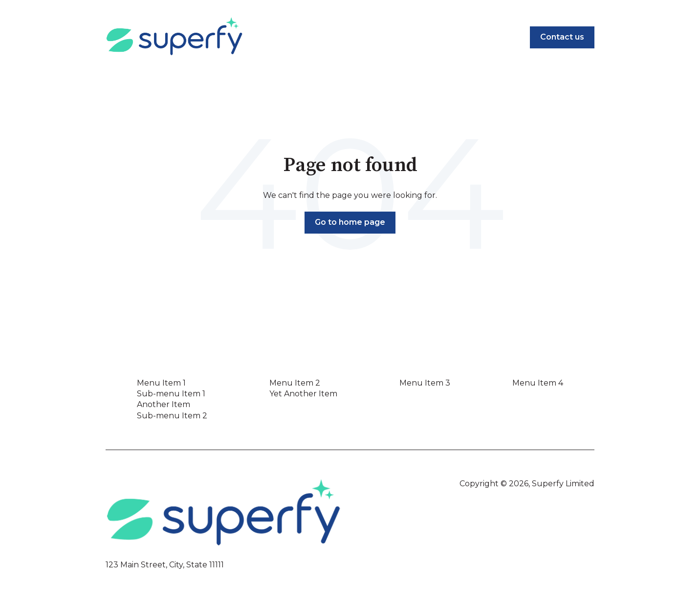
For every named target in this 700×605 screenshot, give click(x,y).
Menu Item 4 (538, 383)
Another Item (164, 404)
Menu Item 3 (425, 383)
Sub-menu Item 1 (171, 394)
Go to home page (350, 222)
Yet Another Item (303, 394)
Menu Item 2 (295, 383)
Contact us (562, 37)
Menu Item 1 (161, 383)
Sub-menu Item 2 (172, 416)
